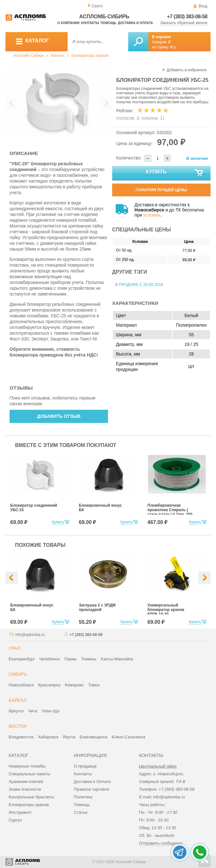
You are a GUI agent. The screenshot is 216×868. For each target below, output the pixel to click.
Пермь (71, 659)
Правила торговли (91, 789)
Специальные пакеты (29, 774)
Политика (83, 797)
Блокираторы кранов (90, 56)
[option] (59, 102)
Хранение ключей (26, 782)
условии (152, 215)
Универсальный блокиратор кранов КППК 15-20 (166, 610)
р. (174, 47)
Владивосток (21, 737)
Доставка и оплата (135, 23)
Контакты (90, 23)
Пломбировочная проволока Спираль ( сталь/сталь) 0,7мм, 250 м (170, 512)
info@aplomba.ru (30, 635)
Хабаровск (48, 737)
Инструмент (20, 812)
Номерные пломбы (27, 766)
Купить (175, 173)
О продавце (85, 766)
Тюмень (89, 659)
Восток (18, 726)
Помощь (108, 23)
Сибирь (18, 674)
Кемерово (74, 685)
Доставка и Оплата (92, 782)
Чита (33, 711)
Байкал (17, 700)
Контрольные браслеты (31, 797)
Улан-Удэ (50, 711)
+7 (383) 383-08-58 (187, 17)
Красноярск (49, 685)
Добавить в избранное (187, 70)
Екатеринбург (22, 659)
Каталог (58, 56)
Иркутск (16, 711)
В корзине (162, 37)
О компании (68, 23)
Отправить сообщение (161, 843)
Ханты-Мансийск (117, 659)
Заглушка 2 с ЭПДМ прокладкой (97, 607)
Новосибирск (21, 685)
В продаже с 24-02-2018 (139, 285)
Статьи (80, 812)
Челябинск (49, 659)
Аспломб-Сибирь (29, 56)
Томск (94, 685)
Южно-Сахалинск (129, 737)
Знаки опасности (25, 789)
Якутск (69, 737)
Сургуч (15, 820)
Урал (14, 648)
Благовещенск (94, 737)
